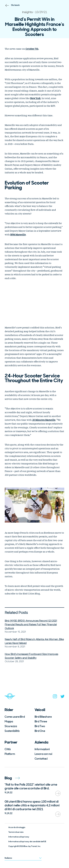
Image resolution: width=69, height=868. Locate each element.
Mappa (9, 721)
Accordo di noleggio (17, 827)
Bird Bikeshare (43, 717)
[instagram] (55, 697)
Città (8, 749)
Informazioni (42, 749)
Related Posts (16, 613)
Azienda (41, 742)
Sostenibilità (12, 731)
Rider (9, 710)
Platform (10, 754)
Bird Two (40, 726)
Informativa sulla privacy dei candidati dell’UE (27, 842)
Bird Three (41, 721)
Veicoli (40, 710)
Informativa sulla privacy (19, 837)
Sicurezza (11, 726)
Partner (11, 742)
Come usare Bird (15, 717)
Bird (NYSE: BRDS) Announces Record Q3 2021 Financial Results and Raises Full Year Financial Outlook (31, 625)
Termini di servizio (16, 832)
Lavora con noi (43, 754)
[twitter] (63, 697)
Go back (15, 5)
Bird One (40, 731)
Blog (12, 778)
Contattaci (41, 759)
